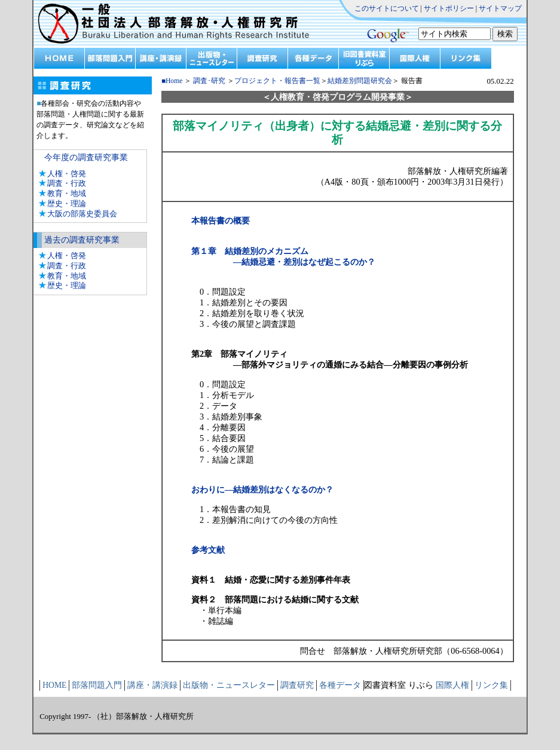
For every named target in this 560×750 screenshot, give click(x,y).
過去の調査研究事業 (82, 240)
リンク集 (491, 685)
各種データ (340, 685)
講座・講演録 (152, 685)
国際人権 (452, 685)
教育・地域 (67, 193)
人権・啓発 (67, 174)
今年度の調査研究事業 (86, 157)
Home (174, 81)
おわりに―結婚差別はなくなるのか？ (262, 489)
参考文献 (208, 550)
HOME (54, 685)
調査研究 (297, 685)
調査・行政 (67, 183)
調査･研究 (209, 81)
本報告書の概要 (221, 221)
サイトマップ (500, 8)
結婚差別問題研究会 (360, 81)
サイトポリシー (449, 8)
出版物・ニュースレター (229, 685)
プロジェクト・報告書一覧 (277, 81)
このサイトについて (387, 8)
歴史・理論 (67, 203)
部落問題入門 (97, 685)
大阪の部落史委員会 (82, 214)
